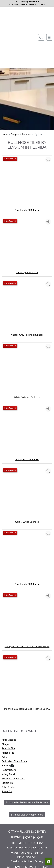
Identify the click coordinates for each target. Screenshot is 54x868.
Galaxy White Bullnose (27, 522)
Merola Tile (10, 783)
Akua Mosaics (11, 740)
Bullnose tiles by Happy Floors (27, 815)
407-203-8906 (33, 837)
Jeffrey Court (11, 774)
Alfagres (8, 744)
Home (5, 134)
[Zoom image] (48, 159)
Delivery (39, 861)
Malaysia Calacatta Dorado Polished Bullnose (27, 709)
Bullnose (27, 134)
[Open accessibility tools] (48, 862)
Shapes (15, 134)
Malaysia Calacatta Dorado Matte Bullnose (27, 646)
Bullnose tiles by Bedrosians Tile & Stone (27, 802)
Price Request (10, 159)
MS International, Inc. (15, 779)
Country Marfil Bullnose (27, 210)
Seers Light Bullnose (27, 272)
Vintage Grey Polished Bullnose (27, 335)
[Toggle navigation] (49, 37)
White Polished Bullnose (27, 397)
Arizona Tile (11, 753)
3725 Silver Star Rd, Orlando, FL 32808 (27, 848)
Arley (7, 757)
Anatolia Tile (11, 748)
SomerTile (9, 791)
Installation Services (22, 861)
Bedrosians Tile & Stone (17, 761)
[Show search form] (41, 37)
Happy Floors (11, 770)
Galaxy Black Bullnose (27, 459)
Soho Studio (10, 787)
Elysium (8, 766)
